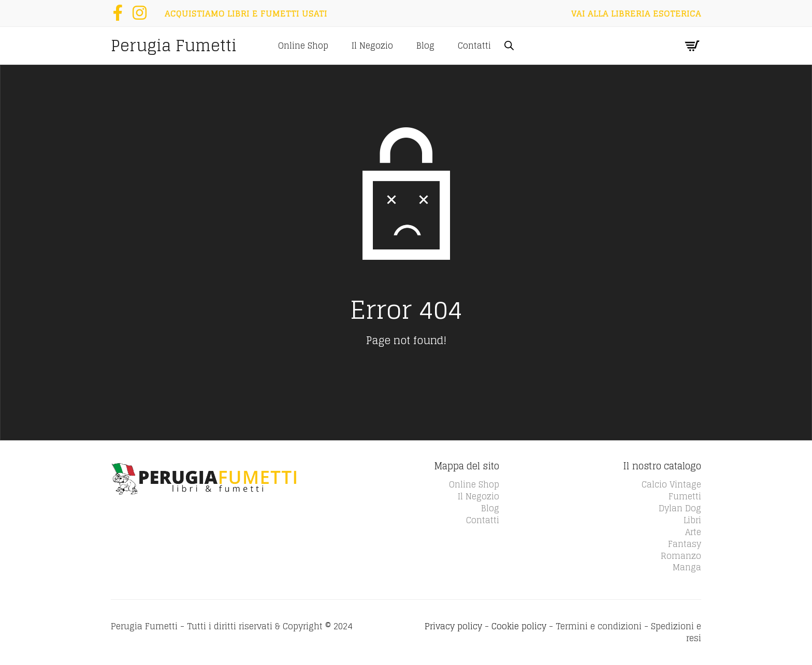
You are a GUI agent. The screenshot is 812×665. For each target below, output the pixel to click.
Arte (693, 532)
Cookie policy (519, 626)
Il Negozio (372, 46)
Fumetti (685, 496)
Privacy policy (453, 626)
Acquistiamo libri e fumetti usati (246, 13)
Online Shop (303, 46)
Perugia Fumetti (174, 46)
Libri (692, 520)
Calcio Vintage (671, 484)
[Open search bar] (509, 45)
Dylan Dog (680, 508)
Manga (687, 567)
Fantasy (685, 544)
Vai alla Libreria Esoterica (636, 13)
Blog (425, 46)
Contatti (474, 46)
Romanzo (681, 556)
